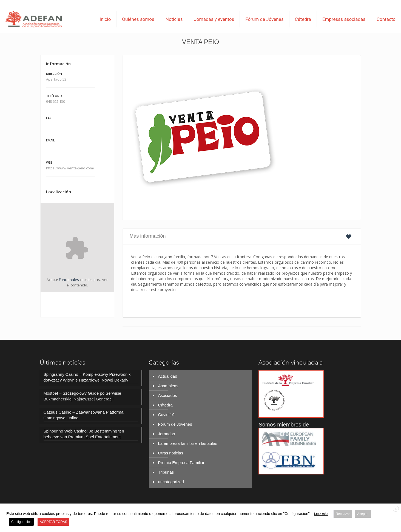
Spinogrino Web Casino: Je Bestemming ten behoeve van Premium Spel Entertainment (84, 434)
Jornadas (166, 434)
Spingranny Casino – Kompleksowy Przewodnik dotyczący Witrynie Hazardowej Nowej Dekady (87, 377)
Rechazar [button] (343, 514)
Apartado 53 (56, 79)
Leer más (321, 514)
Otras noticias (170, 453)
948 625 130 (56, 101)
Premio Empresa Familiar (181, 463)
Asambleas (168, 386)
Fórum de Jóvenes (175, 424)
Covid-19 (166, 415)
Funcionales (69, 280)
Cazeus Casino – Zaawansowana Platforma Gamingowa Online (84, 415)
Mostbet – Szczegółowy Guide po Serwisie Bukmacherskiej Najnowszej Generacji (82, 396)
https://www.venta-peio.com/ (71, 168)
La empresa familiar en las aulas (187, 443)
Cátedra (165, 405)
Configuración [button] (21, 522)
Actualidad (167, 376)
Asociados (167, 395)
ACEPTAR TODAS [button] (53, 522)
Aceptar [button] (363, 514)
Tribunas (166, 472)
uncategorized (171, 482)
